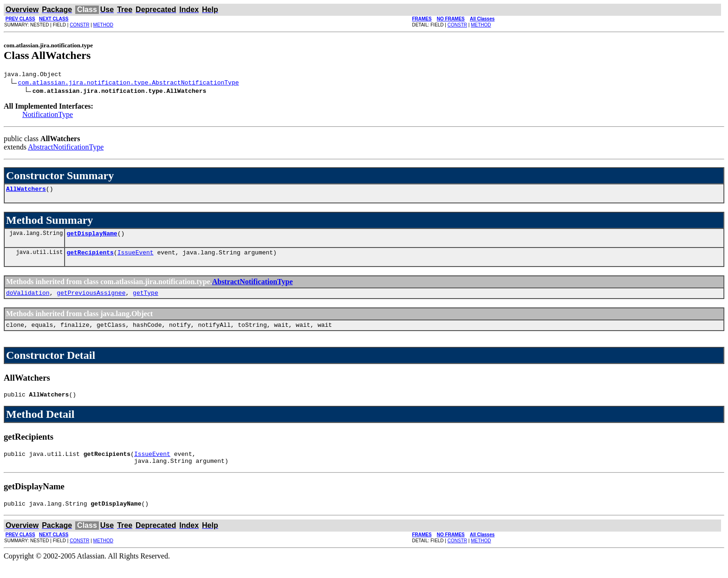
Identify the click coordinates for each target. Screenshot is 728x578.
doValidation (28, 299)
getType (146, 299)
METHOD (103, 25)
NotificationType (48, 116)
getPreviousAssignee (91, 299)
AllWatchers (26, 191)
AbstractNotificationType (66, 148)
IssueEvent (136, 258)
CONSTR (79, 25)
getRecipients (90, 258)
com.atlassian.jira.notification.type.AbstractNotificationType (129, 84)
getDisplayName (92, 237)
